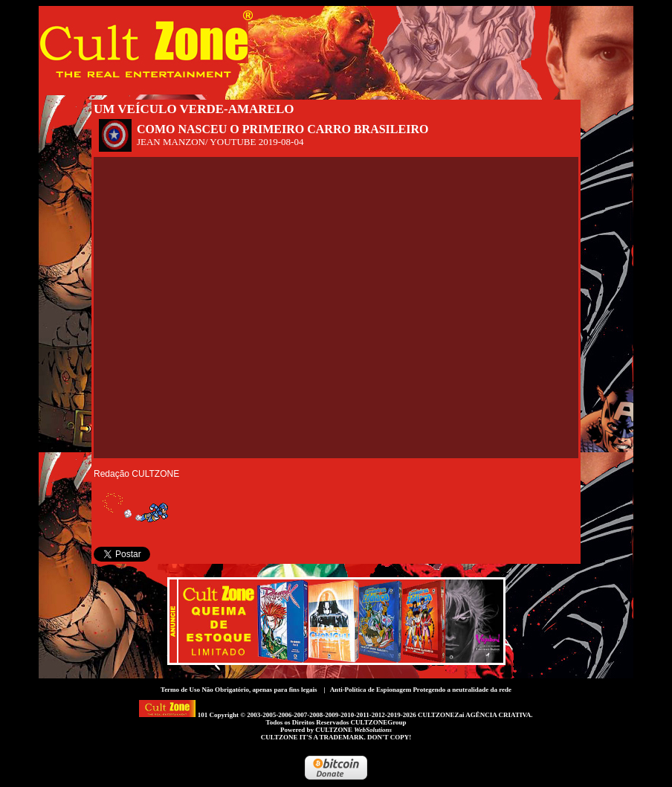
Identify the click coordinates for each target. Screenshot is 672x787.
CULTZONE (353, 730)
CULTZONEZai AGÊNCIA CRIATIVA (474, 715)
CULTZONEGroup (378, 722)
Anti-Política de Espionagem (371, 690)
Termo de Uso (180, 690)
